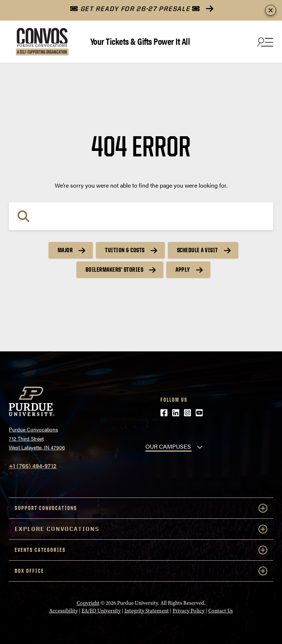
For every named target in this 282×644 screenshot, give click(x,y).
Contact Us (220, 611)
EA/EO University (101, 611)
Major (65, 250)
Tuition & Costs (125, 250)
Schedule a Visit (198, 250)
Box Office (141, 571)
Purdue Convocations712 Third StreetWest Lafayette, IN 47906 (37, 438)
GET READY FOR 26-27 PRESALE (135, 9)
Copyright (88, 603)
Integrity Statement (147, 611)
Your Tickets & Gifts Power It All (140, 41)
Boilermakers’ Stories (115, 269)
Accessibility (64, 611)
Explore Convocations (141, 529)
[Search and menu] (264, 42)
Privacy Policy (189, 611)
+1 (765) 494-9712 (33, 466)
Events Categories (141, 550)
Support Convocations (141, 508)
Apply (183, 269)
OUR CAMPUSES (168, 446)
